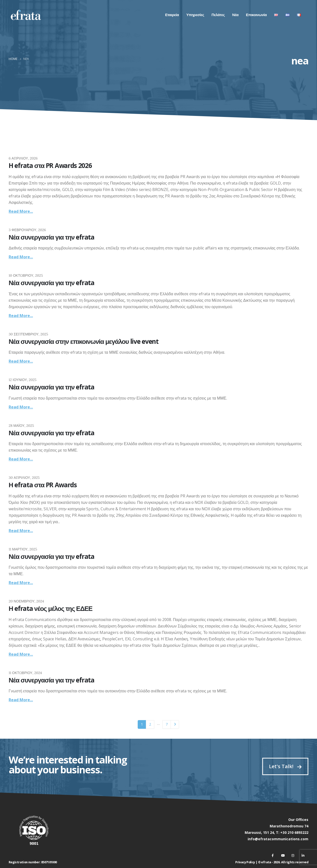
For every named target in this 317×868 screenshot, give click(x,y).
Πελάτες (218, 15)
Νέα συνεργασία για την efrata (52, 237)
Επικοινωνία (256, 15)
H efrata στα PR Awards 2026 (50, 165)
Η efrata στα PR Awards (43, 485)
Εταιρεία (172, 15)
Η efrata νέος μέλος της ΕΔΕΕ (51, 608)
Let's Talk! (285, 766)
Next (175, 724)
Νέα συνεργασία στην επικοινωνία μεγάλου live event (84, 341)
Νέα (235, 15)
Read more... (21, 211)
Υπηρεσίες (195, 15)
